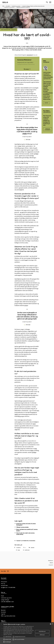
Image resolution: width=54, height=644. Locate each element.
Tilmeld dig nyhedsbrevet (48, 129)
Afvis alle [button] (42, 635)
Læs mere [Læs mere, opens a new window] (10, 635)
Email (18, 551)
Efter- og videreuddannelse (8, 619)
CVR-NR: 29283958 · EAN (7, 604)
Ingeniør (3, 617)
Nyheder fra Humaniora (9, 7)
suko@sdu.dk (29, 55)
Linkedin (32, 548)
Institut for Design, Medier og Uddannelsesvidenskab (33, 6)
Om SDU (8, 6)
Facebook (18, 548)
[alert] (27, 633)
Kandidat (3, 615)
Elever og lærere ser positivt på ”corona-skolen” (26, 530)
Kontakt (46, 102)
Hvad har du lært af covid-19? (23, 7)
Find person (4, 584)
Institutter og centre (16, 6)
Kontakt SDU (4, 588)
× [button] (52, 624)
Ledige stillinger (5, 603)
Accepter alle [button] (42, 631)
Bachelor (3, 613)
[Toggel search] (47, 2)
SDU (3, 6)
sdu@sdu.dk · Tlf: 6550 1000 (8, 590)
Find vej (3, 586)
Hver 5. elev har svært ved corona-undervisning (25, 534)
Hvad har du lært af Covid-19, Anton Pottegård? (25, 524)
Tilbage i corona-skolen (22, 527)
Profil (2, 599)
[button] (4, 637)
